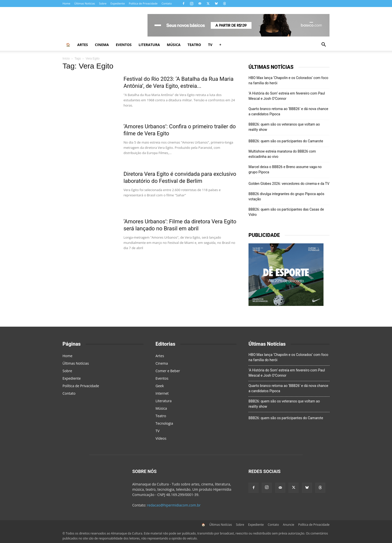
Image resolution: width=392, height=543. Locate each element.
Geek (160, 386)
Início (66, 59)
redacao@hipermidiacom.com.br (174, 505)
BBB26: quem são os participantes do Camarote (286, 141)
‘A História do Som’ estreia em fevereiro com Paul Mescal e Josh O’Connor (287, 96)
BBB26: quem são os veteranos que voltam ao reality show (284, 127)
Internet (162, 393)
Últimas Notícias (85, 3)
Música (174, 45)
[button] (323, 45)
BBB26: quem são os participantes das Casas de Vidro (286, 212)
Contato (167, 3)
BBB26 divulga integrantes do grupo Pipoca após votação (286, 196)
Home (66, 3)
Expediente (118, 3)
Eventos (124, 45)
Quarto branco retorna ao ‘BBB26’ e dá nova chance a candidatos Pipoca (288, 111)
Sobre (103, 3)
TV (210, 45)
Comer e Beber (168, 371)
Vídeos (161, 438)
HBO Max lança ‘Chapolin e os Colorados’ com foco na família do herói (288, 80)
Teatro (194, 45)
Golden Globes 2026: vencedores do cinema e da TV (289, 184)
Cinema (102, 45)
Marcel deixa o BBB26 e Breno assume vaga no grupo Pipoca (285, 169)
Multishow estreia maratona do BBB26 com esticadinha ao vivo (282, 154)
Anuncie (289, 525)
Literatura (149, 45)
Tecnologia (164, 423)
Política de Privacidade (143, 3)
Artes (83, 45)
